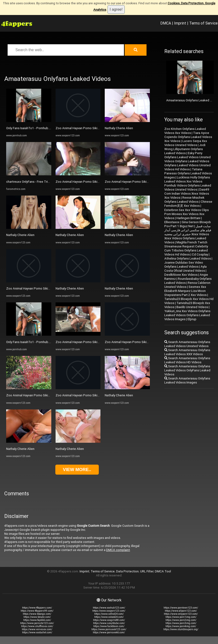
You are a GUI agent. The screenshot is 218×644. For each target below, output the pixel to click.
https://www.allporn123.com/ (181, 611)
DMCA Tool (163, 571)
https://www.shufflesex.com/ (37, 626)
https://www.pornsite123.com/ (37, 623)
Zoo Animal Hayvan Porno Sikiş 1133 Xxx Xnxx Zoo (42, 288)
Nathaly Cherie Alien (20, 235)
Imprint (180, 23)
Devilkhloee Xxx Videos (181, 275)
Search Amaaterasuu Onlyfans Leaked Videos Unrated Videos (187, 344)
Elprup (192, 319)
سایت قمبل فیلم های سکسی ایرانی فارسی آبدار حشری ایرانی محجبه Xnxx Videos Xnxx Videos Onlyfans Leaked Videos (188, 234)
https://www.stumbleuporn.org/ (181, 629)
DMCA (166, 23)
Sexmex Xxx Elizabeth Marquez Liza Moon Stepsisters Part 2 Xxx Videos (185, 291)
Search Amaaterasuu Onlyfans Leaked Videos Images (187, 380)
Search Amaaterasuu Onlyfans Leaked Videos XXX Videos (187, 352)
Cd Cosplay (200, 254)
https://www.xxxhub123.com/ (109, 608)
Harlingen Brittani (188, 218)
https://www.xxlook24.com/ (109, 617)
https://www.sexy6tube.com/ (109, 623)
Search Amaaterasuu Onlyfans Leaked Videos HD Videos (187, 360)
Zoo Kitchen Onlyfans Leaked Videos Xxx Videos (185, 131)
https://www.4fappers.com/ (37, 608)
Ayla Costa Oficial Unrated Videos (185, 269)
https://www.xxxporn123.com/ (109, 611)
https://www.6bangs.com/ (37, 614)
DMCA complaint (118, 550)
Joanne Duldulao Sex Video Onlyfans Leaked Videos (184, 265)
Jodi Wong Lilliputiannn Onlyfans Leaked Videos (185, 149)
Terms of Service (203, 23)
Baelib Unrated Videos (192, 307)
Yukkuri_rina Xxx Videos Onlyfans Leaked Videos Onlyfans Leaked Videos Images (187, 315)
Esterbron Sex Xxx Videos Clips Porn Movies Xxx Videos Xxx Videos (187, 214)
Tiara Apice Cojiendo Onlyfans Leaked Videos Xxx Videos (188, 137)
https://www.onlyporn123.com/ (181, 614)
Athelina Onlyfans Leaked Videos (188, 258)
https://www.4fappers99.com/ (37, 611)
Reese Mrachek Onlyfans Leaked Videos (184, 200)
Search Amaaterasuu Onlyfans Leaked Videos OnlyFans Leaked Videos (187, 370)
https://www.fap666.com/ (37, 620)
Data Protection (127, 571)
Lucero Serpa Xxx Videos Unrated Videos (186, 143)
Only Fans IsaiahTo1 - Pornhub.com (31, 128)
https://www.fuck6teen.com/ (109, 626)
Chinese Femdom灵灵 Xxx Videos (188, 204)
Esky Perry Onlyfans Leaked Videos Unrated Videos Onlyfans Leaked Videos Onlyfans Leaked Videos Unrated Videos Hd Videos (187, 161)
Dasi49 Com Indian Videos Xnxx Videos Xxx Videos (187, 194)
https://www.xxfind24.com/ (109, 614)
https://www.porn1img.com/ (181, 617)
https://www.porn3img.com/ (181, 623)
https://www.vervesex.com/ (37, 629)
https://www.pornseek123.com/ (109, 629)
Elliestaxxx (172, 222)
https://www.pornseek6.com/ (109, 632)
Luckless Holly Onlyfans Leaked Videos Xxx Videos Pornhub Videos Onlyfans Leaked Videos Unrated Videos (188, 183)
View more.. (77, 469)
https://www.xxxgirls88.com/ (109, 620)
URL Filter (147, 571)
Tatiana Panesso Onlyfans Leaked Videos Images (188, 173)
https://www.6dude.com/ (37, 617)
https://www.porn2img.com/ (181, 620)
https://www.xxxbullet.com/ (37, 632)
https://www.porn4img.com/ (181, 626)
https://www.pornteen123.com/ (181, 608)
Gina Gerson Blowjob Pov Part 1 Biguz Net (188, 224)
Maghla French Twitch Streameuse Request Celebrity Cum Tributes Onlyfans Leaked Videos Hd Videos (186, 248)
